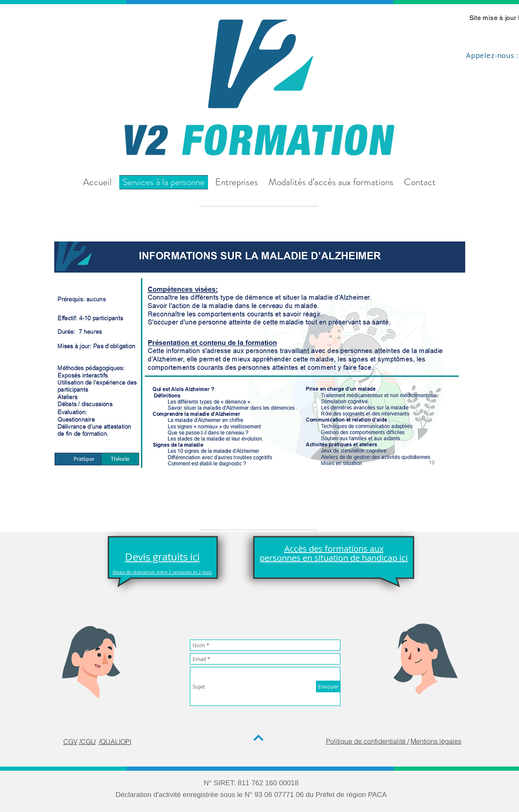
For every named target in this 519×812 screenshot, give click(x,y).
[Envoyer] (328, 686)
